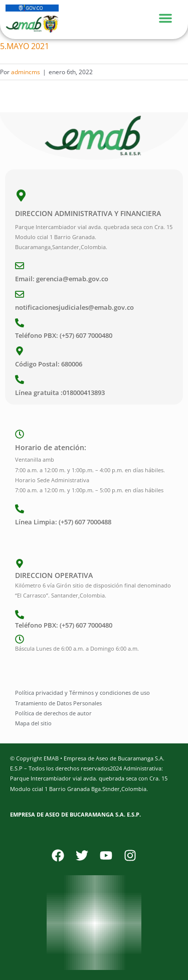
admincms (26, 72)
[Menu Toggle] (170, 17)
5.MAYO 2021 (25, 46)
